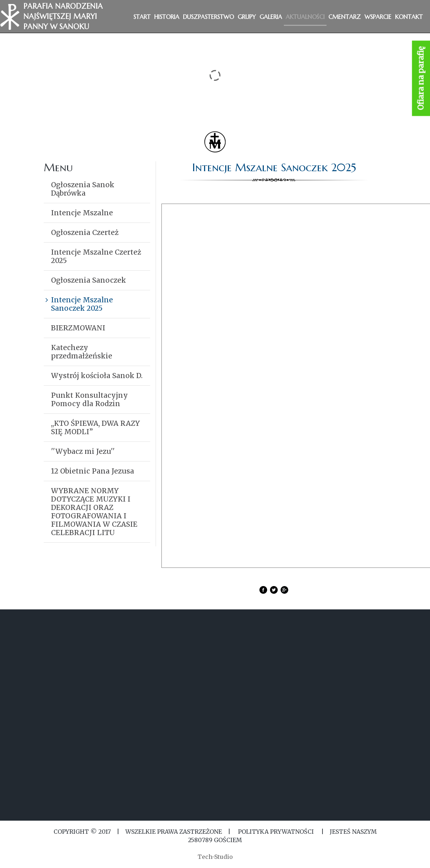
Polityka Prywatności (276, 832)
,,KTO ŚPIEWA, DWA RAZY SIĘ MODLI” (95, 427)
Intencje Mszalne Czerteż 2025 (96, 256)
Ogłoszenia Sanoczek (89, 280)
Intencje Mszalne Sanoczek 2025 (82, 304)
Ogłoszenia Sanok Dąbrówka (83, 189)
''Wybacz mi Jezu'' (83, 451)
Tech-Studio (215, 857)
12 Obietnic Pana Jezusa (93, 471)
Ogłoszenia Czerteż (85, 232)
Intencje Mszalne (82, 213)
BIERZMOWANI (78, 328)
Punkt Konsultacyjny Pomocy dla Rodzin (89, 399)
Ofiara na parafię (421, 78)
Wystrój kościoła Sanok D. (97, 376)
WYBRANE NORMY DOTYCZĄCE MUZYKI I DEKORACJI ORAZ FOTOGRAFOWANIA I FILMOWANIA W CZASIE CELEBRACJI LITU (94, 512)
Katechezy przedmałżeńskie (82, 352)
